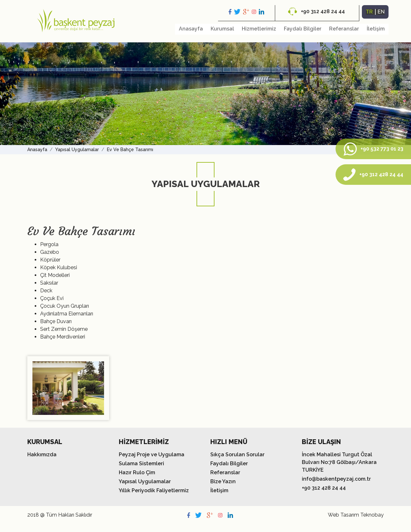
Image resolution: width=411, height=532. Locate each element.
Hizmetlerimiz (259, 29)
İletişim (376, 29)
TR (369, 12)
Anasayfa (191, 29)
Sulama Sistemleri (141, 463)
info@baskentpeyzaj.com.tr (336, 479)
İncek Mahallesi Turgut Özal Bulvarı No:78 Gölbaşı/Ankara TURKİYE (339, 462)
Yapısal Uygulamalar (77, 150)
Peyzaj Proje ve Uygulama (152, 455)
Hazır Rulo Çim (137, 472)
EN (381, 12)
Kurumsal (222, 29)
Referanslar (344, 29)
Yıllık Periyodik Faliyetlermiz (154, 490)
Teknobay (372, 515)
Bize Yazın (223, 481)
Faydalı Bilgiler (303, 29)
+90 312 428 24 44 (316, 11)
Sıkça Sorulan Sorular (237, 455)
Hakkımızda (42, 455)
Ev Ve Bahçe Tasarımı (130, 150)
